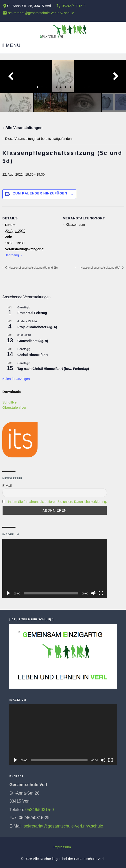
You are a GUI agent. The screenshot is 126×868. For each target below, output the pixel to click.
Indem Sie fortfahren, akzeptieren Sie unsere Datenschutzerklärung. (57, 502)
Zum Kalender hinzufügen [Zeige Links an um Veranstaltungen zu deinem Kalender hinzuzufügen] (40, 193)
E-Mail (7, 486)
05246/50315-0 (74, 6)
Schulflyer (10, 402)
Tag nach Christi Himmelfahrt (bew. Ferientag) (53, 369)
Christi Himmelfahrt (33, 355)
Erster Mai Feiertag (32, 313)
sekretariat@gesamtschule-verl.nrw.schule (41, 13)
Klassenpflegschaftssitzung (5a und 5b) (33, 268)
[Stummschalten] (93, 593)
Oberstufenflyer (14, 407)
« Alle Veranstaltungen (22, 128)
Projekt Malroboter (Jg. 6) (37, 327)
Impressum (62, 847)
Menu (11, 45)
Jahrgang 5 (13, 255)
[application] (55, 569)
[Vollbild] (101, 593)
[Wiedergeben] (8, 593)
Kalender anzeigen (16, 379)
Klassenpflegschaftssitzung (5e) (101, 268)
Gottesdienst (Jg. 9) (33, 341)
